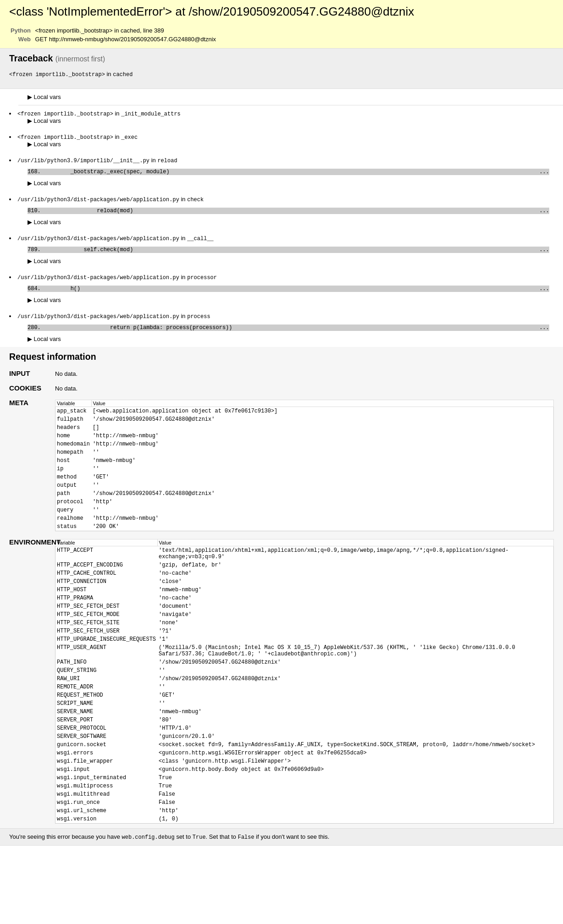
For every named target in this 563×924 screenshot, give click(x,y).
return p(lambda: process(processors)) (297, 338)
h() (297, 297)
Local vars (44, 97)
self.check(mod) (297, 256)
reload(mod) (297, 215)
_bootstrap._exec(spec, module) (297, 174)
